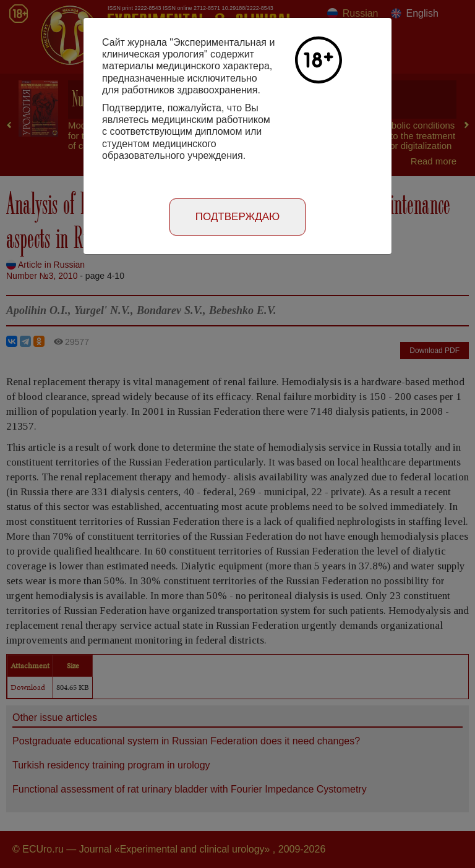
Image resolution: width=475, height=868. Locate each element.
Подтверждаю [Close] (238, 217)
